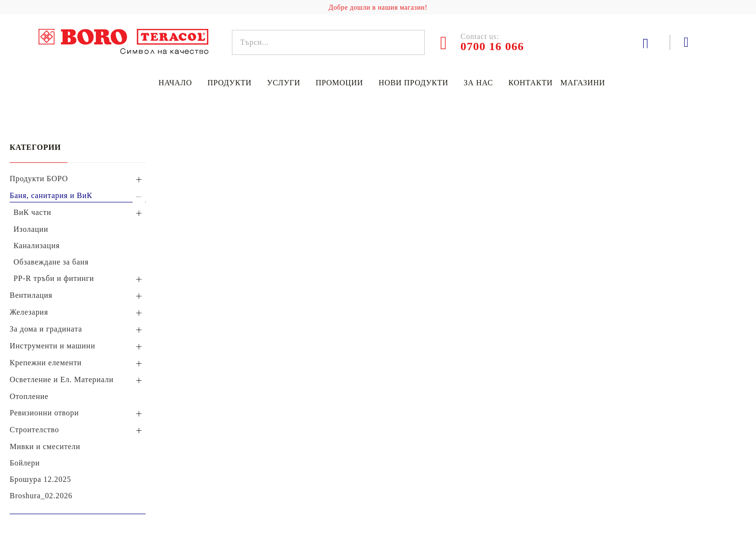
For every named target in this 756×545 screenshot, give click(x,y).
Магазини (583, 83)
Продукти (229, 83)
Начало (175, 83)
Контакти (531, 83)
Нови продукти (413, 83)
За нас (479, 83)
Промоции (339, 83)
